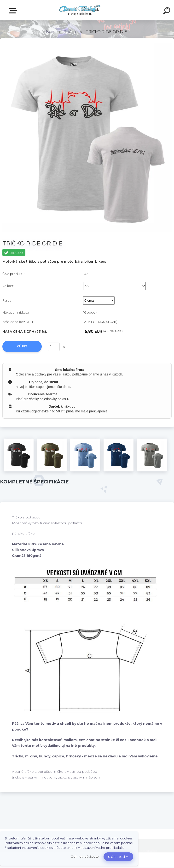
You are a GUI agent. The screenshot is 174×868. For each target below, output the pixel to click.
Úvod (49, 32)
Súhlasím (118, 857)
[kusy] (54, 347)
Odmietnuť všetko (85, 857)
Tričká (70, 32)
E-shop (14, 11)
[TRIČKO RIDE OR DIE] (19, 455)
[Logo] (80, 10)
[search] (167, 12)
